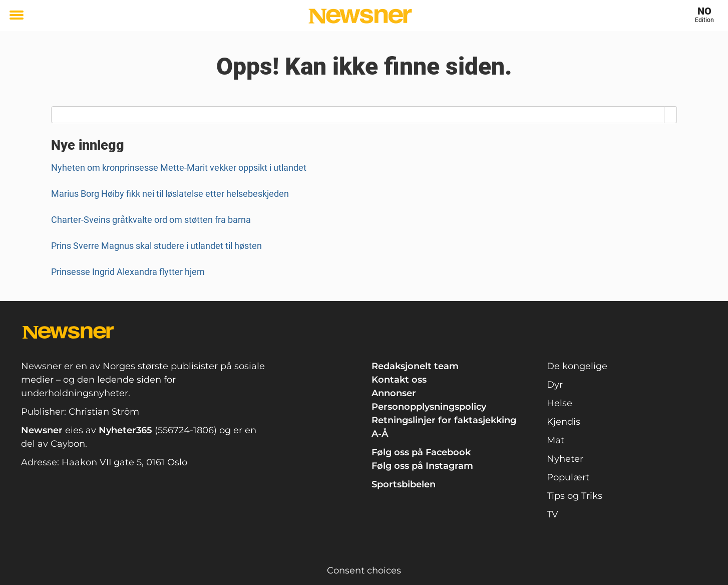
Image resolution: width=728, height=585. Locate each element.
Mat (556, 440)
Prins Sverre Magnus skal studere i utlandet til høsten (156, 246)
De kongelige (577, 366)
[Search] (671, 115)
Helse (560, 403)
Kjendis (564, 422)
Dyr (555, 385)
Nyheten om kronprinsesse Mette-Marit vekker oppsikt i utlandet (179, 168)
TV (553, 514)
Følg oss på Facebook (421, 452)
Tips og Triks (575, 496)
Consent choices (364, 570)
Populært (568, 477)
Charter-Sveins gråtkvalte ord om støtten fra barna (151, 220)
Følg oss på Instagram (422, 466)
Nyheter (565, 459)
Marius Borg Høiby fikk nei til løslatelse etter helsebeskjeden (170, 194)
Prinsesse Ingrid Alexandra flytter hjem (128, 272)
